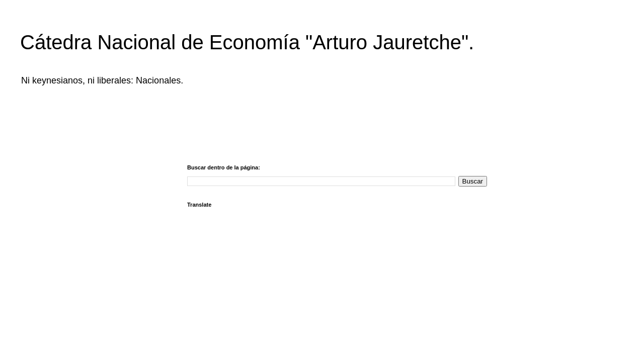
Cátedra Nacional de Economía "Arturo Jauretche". (247, 42)
